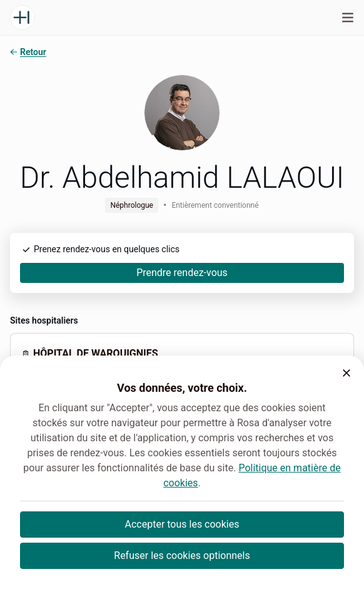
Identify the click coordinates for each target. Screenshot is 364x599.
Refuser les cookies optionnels (182, 555)
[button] (346, 373)
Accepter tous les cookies (182, 524)
